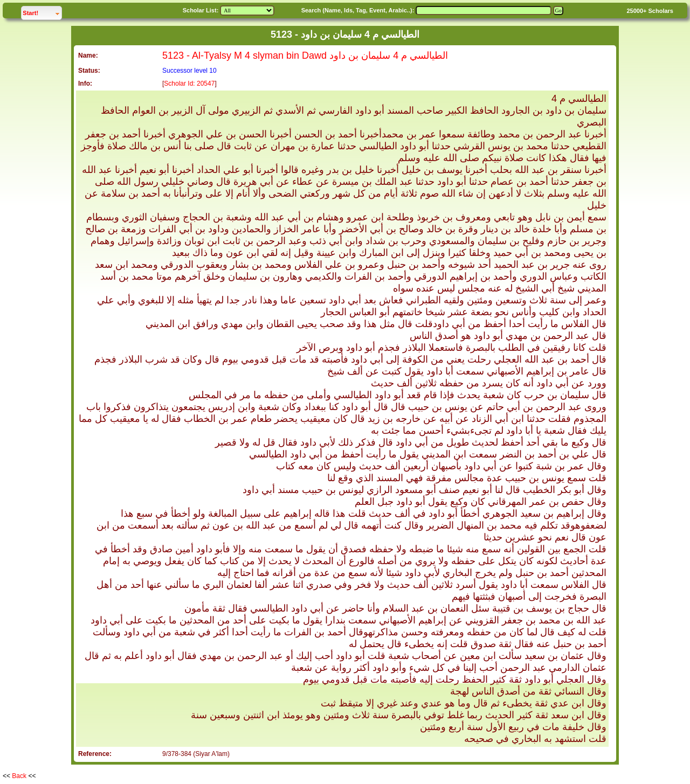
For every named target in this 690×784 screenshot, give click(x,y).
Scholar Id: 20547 (189, 84)
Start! (42, 12)
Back (19, 776)
